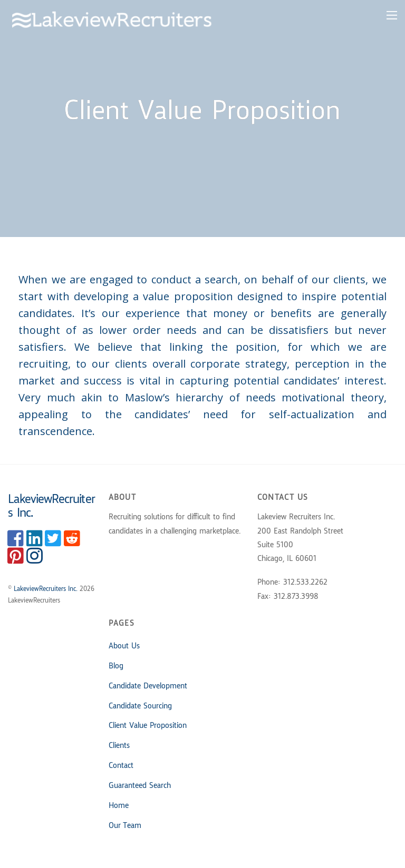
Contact (121, 766)
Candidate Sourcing (140, 706)
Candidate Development (148, 686)
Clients (119, 746)
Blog (116, 666)
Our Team (125, 826)
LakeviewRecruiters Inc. (46, 589)
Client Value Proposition (148, 726)
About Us (124, 646)
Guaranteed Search (140, 786)
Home (119, 806)
